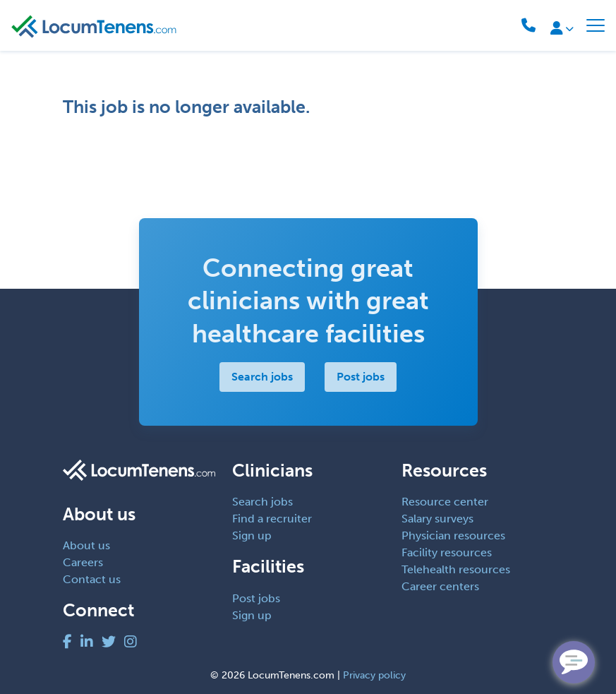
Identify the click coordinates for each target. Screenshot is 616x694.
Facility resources (447, 552)
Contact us (92, 579)
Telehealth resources (456, 569)
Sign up (252, 536)
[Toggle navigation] (596, 25)
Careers (83, 562)
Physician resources (453, 536)
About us (86, 545)
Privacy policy (374, 675)
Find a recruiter (272, 519)
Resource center (445, 502)
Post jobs (361, 377)
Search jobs (262, 377)
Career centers (440, 586)
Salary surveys (437, 519)
